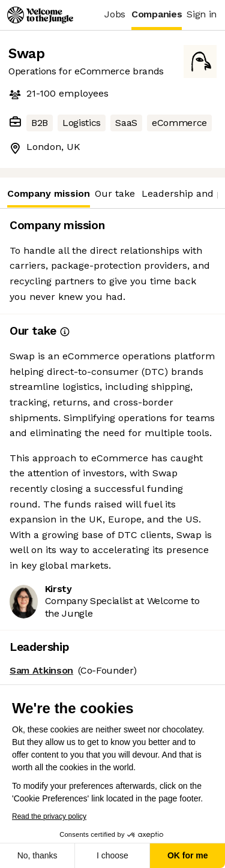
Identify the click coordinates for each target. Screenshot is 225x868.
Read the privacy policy (48, 816)
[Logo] (40, 15)
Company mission (49, 198)
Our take (115, 193)
